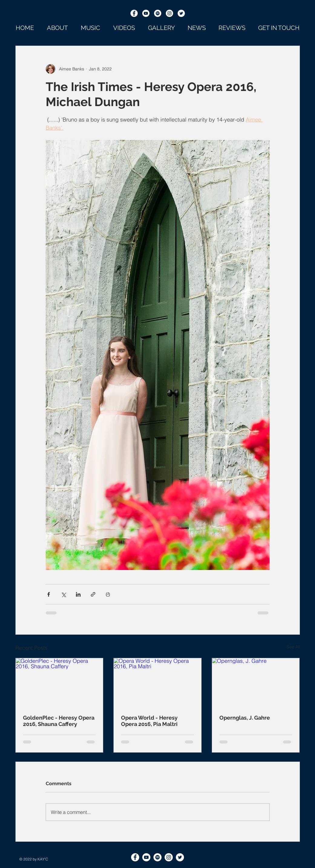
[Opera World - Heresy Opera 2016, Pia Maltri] (157, 683)
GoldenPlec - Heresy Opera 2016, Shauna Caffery (59, 721)
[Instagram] (169, 13)
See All (293, 647)
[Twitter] (181, 13)
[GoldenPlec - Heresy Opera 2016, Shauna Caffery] (59, 683)
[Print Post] (108, 594)
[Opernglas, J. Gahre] (256, 683)
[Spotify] (158, 13)
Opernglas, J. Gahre (245, 718)
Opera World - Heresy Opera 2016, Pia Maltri (149, 721)
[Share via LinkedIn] (78, 594)
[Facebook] (134, 13)
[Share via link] (93, 594)
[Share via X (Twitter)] (63, 594)
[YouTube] (146, 13)
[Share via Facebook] (49, 594)
